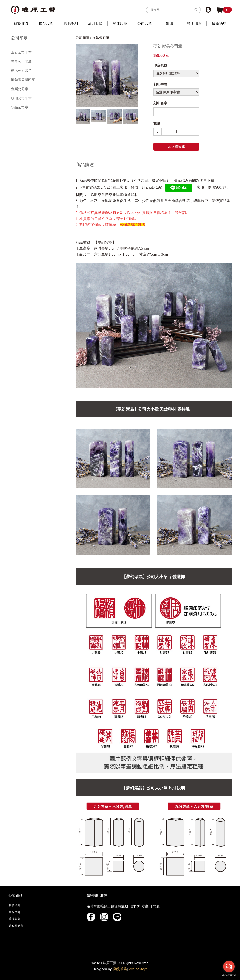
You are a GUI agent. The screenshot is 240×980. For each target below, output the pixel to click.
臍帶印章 (46, 23)
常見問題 (15, 912)
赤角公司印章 (21, 61)
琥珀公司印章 (21, 98)
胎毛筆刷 (71, 23)
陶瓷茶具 (120, 969)
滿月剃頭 (95, 23)
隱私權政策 (16, 926)
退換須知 (15, 919)
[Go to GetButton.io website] (229, 975)
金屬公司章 (20, 89)
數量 (157, 123)
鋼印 (169, 23)
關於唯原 (21, 23)
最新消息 (219, 23)
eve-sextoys (138, 969)
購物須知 (15, 905)
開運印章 (120, 23)
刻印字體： (162, 84)
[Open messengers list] (229, 966)
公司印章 (145, 23)
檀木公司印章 (21, 70)
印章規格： (162, 65)
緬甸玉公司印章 (23, 80)
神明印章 (194, 23)
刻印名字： (162, 103)
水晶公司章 (20, 107)
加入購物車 (176, 147)
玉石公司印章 (21, 52)
